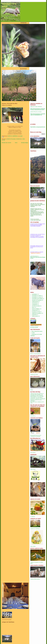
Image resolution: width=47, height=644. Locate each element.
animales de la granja (11, 139)
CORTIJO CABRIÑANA (37, 325)
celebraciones (35, 302)
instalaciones (19, 139)
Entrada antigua (25, 143)
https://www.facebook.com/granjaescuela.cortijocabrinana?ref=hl (38, 109)
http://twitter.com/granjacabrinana (38, 127)
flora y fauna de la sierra (37, 331)
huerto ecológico (36, 309)
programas (34, 315)
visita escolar (35, 316)
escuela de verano (36, 306)
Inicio (16, 143)
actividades (34, 294)
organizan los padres (37, 313)
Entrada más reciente (6, 143)
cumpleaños (35, 304)
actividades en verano (37, 297)
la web (33, 333)
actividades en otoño (37, 296)
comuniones (35, 303)
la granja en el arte (36, 312)
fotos (33, 307)
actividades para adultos (37, 299)
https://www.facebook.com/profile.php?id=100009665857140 (38, 114)
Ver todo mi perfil (34, 327)
